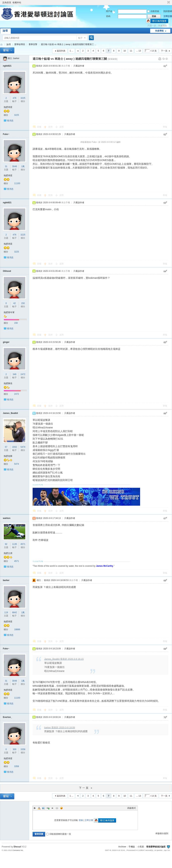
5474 (23, 447)
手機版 (132, 847)
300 (15, 749)
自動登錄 (153, 11)
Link (48, 808)
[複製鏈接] (113, 59)
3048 (15, 166)
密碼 (108, 16)
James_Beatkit (10, 413)
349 (15, 374)
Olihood (7, 271)
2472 (23, 374)
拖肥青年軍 (9, 312)
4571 (23, 544)
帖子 (80, 38)
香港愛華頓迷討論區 (1, 44)
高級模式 (132, 808)
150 (23, 303)
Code (57, 808)
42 (14, 303)
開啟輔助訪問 (165, 3)
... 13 (139, 51)
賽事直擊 (33, 44)
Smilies (61, 808)
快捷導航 (159, 31)
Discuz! (17, 847)
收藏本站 (17, 3)
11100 (17, 183)
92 (6, 544)
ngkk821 (7, 66)
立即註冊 (168, 16)
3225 (23, 98)
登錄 (81, 820)
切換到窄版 (168, 3)
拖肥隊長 (8, 383)
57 (6, 447)
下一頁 (164, 51)
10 (125, 51)
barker (16, 58)
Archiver (122, 847)
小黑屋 (141, 847)
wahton (7, 518)
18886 (17, 629)
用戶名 (109, 11)
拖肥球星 (8, 107)
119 (6, 612)
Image (44, 808)
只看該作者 (79, 66)
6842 (15, 612)
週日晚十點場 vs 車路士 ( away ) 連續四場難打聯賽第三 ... (69, 44)
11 (131, 51)
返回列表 (61, 51)
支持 (51, 127)
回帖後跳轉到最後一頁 (59, 834)
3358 (23, 749)
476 (15, 98)
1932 (15, 447)
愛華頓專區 (20, 44)
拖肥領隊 (8, 456)
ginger (6, 342)
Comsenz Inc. (18, 850)
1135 (15, 544)
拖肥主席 (8, 553)
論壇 (5, 31)
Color (39, 808)
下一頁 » (86, 788)
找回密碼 (168, 11)
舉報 (165, 127)
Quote (52, 808)
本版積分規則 (162, 833)
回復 (39, 127)
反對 (62, 127)
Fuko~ (6, 134)
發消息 (10, 121)
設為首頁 (7, 3)
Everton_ (7, 717)
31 (6, 166)
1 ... (71, 51)
